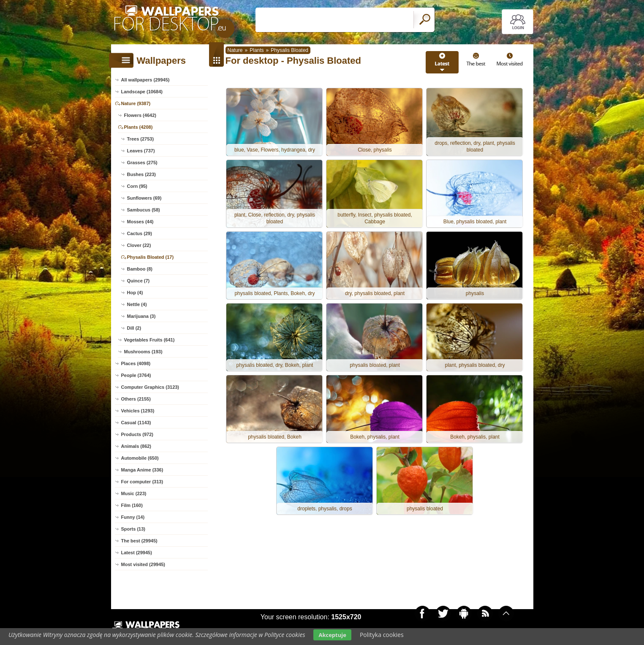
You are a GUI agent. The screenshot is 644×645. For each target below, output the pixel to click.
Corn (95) (137, 186)
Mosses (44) (140, 222)
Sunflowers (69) (144, 198)
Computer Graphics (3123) (150, 387)
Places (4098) (136, 363)
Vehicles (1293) (138, 411)
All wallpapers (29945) (145, 80)
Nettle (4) (137, 304)
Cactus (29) (140, 233)
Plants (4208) (139, 127)
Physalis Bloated (289, 50)
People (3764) (136, 375)
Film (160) (132, 505)
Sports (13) (133, 529)
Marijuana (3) (141, 316)
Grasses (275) (142, 163)
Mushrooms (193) (143, 352)
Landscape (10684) (142, 92)
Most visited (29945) (143, 564)
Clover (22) (139, 245)
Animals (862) (136, 446)
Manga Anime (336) (142, 470)
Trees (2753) (141, 139)
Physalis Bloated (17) (151, 257)
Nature (235, 50)
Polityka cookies (382, 635)
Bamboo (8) (140, 269)
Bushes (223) (141, 174)
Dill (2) (134, 328)
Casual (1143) (136, 423)
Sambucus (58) (144, 210)
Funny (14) (133, 517)
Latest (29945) (137, 553)
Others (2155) (136, 399)
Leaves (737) (141, 151)
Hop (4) (135, 293)
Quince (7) (139, 281)
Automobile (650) (140, 458)
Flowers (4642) (140, 115)
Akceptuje (332, 635)
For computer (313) (142, 482)
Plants (257, 50)
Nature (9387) (136, 103)
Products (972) (137, 434)
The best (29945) (139, 541)
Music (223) (134, 493)
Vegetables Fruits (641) (149, 340)
